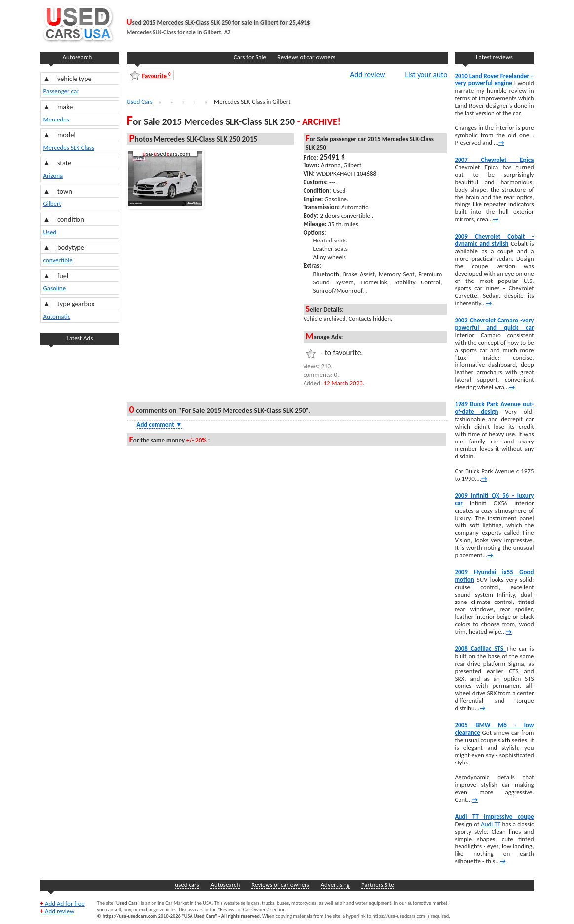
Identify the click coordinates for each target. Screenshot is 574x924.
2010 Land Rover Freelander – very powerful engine (495, 80)
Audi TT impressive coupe (495, 817)
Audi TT (491, 824)
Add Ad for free (63, 904)
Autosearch (77, 57)
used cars (187, 885)
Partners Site (378, 885)
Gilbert (52, 204)
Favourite (156, 75)
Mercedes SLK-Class (69, 147)
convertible (58, 260)
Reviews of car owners (306, 57)
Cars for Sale (250, 57)
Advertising (335, 885)
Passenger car (61, 91)
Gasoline (55, 288)
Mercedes (56, 119)
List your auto (426, 74)
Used (50, 232)
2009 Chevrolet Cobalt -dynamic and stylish (495, 240)
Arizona (53, 176)
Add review (367, 74)
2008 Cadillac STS (481, 649)
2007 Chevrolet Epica (495, 160)
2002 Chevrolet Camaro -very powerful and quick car (495, 324)
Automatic (57, 316)
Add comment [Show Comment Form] (159, 424)
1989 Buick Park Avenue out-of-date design (495, 408)
